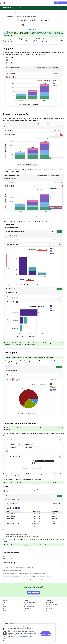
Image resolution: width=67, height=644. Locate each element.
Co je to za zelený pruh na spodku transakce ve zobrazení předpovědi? (22, 580)
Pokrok (11, 12)
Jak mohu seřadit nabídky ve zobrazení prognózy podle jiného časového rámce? (25, 574)
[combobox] (4, 630)
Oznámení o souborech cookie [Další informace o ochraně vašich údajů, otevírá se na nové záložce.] (20, 636)
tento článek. (53, 545)
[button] (5, 633)
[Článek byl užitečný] (4, 556)
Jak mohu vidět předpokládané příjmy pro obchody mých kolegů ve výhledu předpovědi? (27, 577)
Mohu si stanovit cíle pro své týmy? (12, 571)
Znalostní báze (6, 12)
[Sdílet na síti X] (36, 30)
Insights (10, 39)
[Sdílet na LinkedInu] (33, 30)
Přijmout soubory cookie (46, 634)
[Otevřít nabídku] (4, 3)
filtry (60, 428)
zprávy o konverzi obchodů (44, 34)
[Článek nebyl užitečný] (11, 556)
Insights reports (17, 12)
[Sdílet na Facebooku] (30, 30)
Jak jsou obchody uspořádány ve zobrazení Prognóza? (18, 568)
